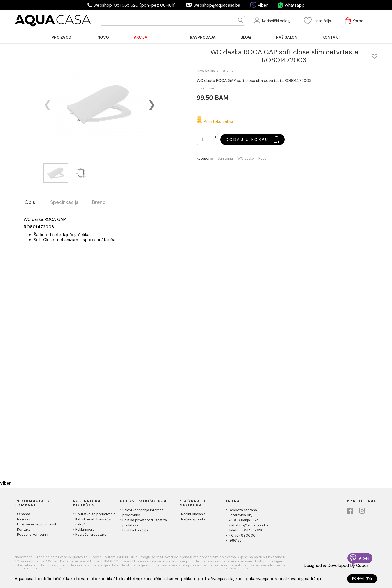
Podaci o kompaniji (33, 534)
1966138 (235, 540)
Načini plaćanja (193, 514)
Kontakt (24, 529)
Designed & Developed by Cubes (336, 565)
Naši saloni (26, 519)
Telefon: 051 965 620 (246, 530)
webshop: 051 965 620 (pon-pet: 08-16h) (135, 5)
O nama (24, 514)
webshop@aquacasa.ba (217, 5)
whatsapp (295, 5)
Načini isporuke (193, 519)
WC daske (246, 158)
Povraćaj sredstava (91, 534)
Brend (99, 202)
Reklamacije (85, 529)
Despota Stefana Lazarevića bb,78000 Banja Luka (244, 515)
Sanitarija (225, 158)
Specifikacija (64, 202)
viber (263, 5)
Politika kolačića (135, 530)
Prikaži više (205, 88)
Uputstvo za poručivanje (95, 514)
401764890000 (242, 535)
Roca (263, 158)
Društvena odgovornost (37, 524)
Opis (30, 202)
